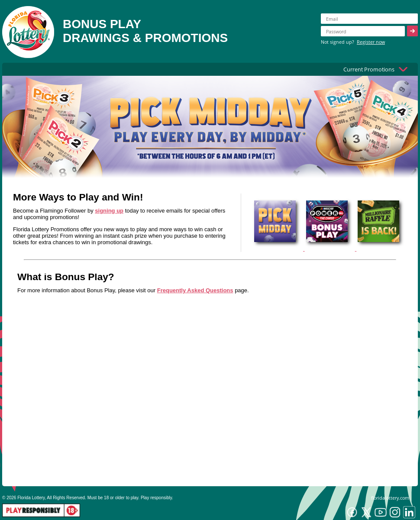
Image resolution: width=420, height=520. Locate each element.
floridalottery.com (390, 498)
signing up (109, 211)
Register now (371, 42)
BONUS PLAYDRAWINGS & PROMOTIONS (145, 31)
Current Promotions (369, 69)
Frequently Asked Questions (195, 290)
